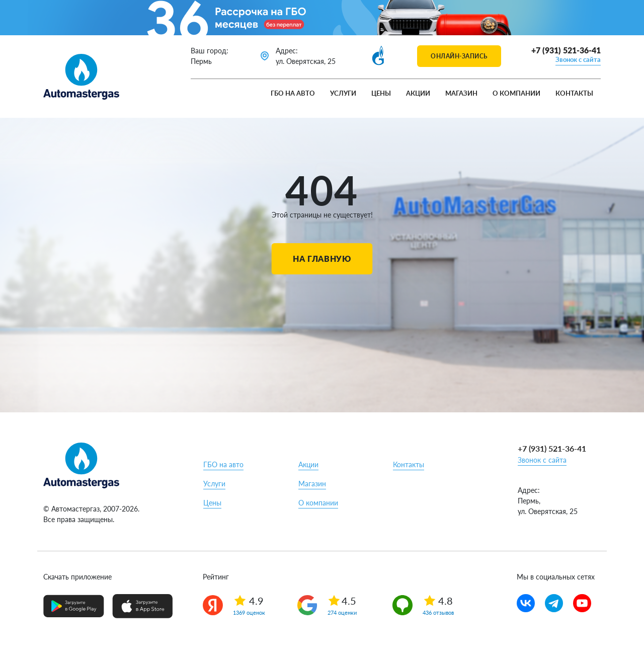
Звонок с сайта (578, 59)
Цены (381, 93)
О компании (516, 93)
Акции (418, 93)
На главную (322, 259)
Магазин (461, 93)
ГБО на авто (293, 93)
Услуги (343, 93)
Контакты (574, 93)
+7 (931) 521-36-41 (566, 50)
